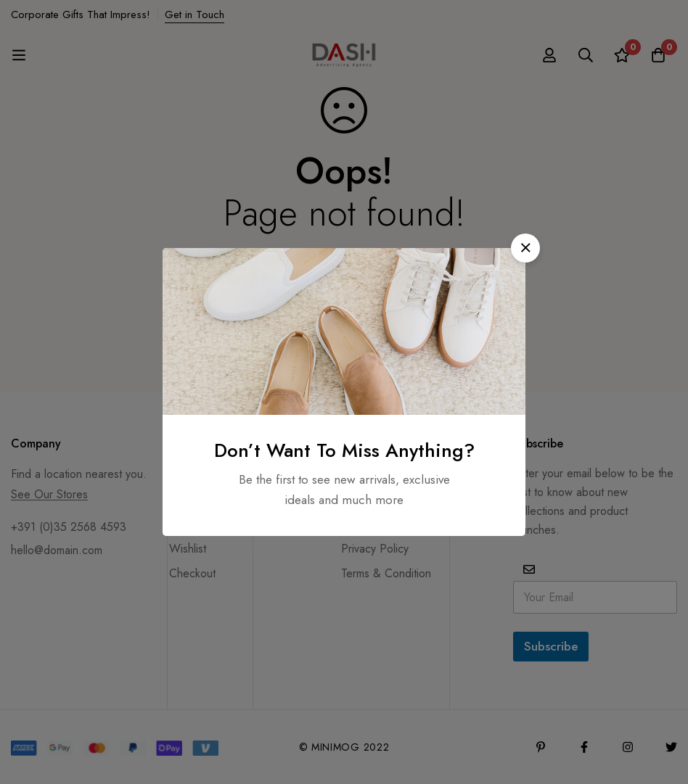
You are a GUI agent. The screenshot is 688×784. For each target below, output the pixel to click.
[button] (525, 248)
